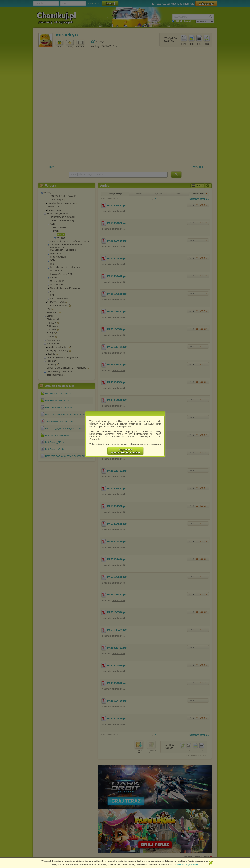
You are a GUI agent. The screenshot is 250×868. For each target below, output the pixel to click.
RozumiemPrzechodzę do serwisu (126, 451)
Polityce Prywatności (187, 865)
